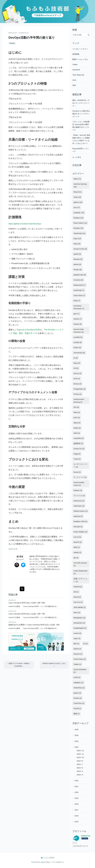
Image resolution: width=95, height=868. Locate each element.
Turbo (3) (77, 459)
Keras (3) (77, 472)
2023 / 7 (80, 764)
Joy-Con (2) (78, 602)
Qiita (74, 85)
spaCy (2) (77, 693)
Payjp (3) (77, 454)
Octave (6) (78, 324)
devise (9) (77, 264)
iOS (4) (76, 407)
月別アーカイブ (80, 723)
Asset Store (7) (79, 295)
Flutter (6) (77, 348)
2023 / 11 (80, 754)
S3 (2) (86, 644)
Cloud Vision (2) (80, 659)
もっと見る (77, 157)
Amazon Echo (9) (80, 249)
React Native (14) (80, 223)
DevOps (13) (78, 228)
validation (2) (78, 683)
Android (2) (78, 587)
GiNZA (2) (77, 649)
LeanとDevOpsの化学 (30, 330)
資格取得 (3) (78, 443)
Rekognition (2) (79, 618)
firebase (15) (78, 218)
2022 (76, 781)
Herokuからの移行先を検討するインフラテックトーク (81, 114)
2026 (76, 729)
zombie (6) (78, 342)
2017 (76, 810)
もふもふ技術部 (47, 3)
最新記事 (77, 94)
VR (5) (76, 368)
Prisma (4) (77, 394)
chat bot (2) (78, 654)
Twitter (75, 64)
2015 (76, 822)
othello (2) (77, 552)
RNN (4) (77, 412)
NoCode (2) (78, 527)
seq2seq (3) (78, 516)
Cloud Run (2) (79, 703)
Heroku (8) (78, 270)
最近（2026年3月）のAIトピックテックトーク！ (81, 103)
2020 (76, 792)
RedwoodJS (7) (79, 285)
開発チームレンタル (80, 59)
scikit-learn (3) (79, 506)
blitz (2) (76, 644)
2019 (76, 798)
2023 (76, 747)
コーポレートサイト (80, 49)
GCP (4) (77, 418)
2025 (76, 735)
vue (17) (77, 207)
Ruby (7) (77, 301)
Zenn (74, 80)
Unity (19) (77, 197)
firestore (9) (78, 259)
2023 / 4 (80, 771)
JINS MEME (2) (79, 607)
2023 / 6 (80, 768)
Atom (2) (77, 612)
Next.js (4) (77, 384)
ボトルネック (14, 447)
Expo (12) (77, 238)
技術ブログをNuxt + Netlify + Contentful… (19, 665)
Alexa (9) (77, 244)
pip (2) (76, 558)
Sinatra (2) (78, 698)
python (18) (78, 202)
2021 (76, 786)
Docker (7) (78, 319)
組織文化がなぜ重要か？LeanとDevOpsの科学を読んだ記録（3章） (35, 625)
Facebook (76, 70)
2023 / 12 (80, 751)
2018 (76, 804)
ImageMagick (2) (80, 628)
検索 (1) (77, 714)
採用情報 (76, 54)
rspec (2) (77, 638)
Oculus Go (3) (79, 449)
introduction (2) (79, 623)
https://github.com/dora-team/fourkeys (25, 224)
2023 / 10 (80, 757)
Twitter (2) (77, 664)
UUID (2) (77, 677)
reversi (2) (77, 633)
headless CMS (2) (80, 521)
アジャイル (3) (79, 496)
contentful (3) (79, 438)
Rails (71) (77, 179)
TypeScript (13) (79, 233)
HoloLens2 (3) (79, 501)
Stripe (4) (77, 428)
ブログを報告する (57, 862)
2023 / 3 (80, 775)
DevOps (12, 43)
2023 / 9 (80, 761)
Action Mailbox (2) (80, 532)
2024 (76, 741)
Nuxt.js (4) (77, 373)
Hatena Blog (45, 862)
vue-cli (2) (77, 537)
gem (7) (77, 314)
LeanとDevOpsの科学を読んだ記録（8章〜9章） (27, 603)
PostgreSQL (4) (79, 389)
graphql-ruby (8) (80, 275)
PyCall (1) (77, 708)
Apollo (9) (77, 254)
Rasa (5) (77, 363)
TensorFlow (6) (79, 353)
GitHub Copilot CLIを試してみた (54, 665)
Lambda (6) (78, 337)
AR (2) (76, 592)
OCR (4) (77, 379)
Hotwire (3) (78, 490)
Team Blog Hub (78, 75)
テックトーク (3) (80, 477)
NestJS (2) (78, 542)
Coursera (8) (78, 280)
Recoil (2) (77, 597)
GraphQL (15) (79, 213)
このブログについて (80, 846)
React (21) (78, 192)
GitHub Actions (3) (81, 511)
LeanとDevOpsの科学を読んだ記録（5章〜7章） (27, 614)
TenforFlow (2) (79, 688)
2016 (76, 816)
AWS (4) (77, 433)
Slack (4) (77, 423)
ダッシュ (45, 268)
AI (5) (76, 358)
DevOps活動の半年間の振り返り (32, 38)
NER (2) (77, 547)
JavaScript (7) (79, 290)
